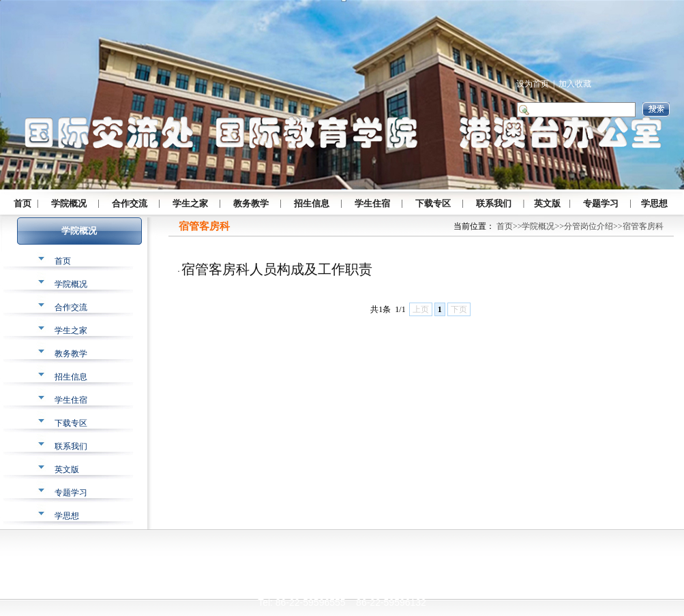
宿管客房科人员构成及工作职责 (277, 269)
